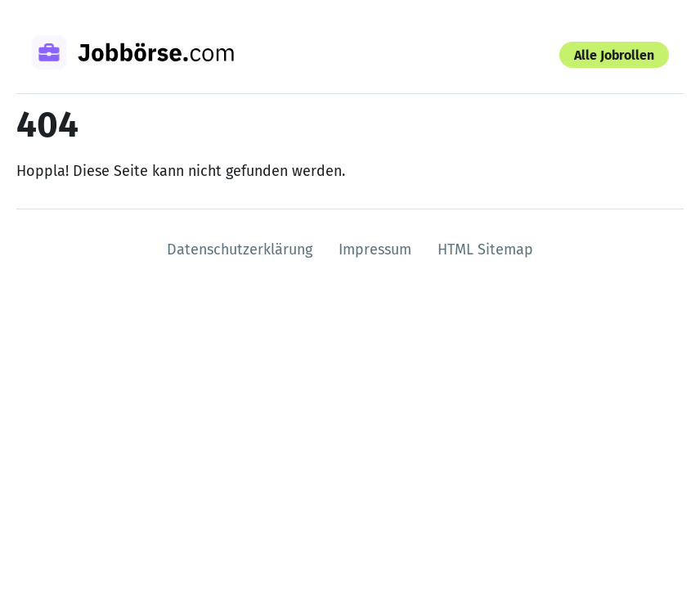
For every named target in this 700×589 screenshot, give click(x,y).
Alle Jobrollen (614, 55)
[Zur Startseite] (154, 55)
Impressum (375, 250)
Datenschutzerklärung (240, 250)
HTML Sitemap (485, 250)
